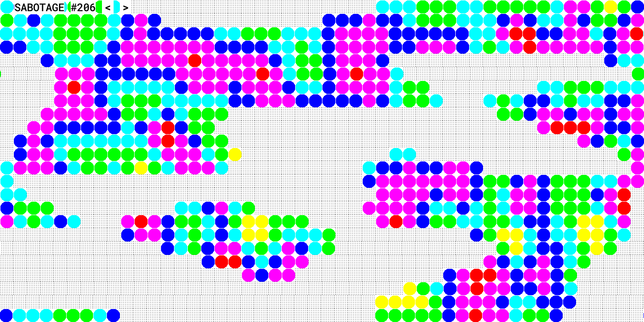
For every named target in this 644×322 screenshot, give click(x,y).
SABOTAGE (39, 7)
